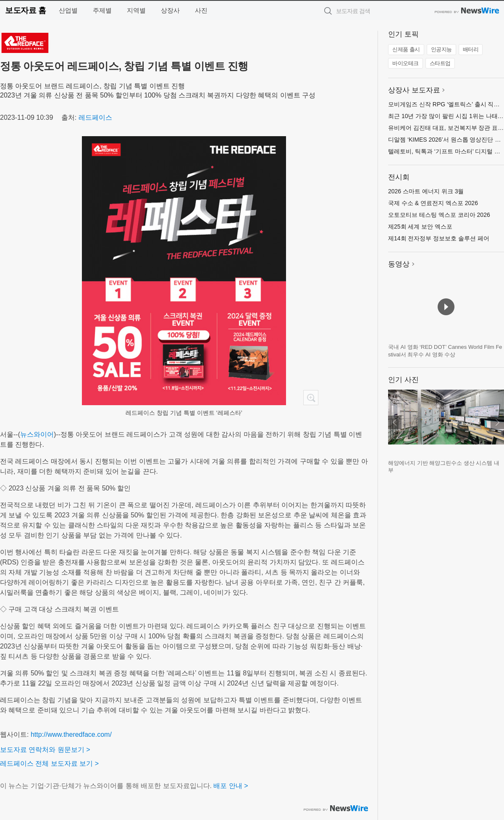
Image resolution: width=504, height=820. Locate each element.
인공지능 (441, 49)
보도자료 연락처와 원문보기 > (45, 750)
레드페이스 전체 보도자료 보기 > (49, 763)
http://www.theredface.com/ (71, 734)
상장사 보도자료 (414, 90)
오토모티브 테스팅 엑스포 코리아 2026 (439, 215)
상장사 (170, 10)
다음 (497, 422)
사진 (201, 10)
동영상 (399, 264)
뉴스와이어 (37, 434)
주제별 (102, 10)
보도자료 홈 (25, 10)
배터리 (471, 49)
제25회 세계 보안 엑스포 (420, 227)
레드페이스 (95, 117)
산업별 (68, 10)
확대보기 (311, 398)
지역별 (136, 10)
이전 (395, 422)
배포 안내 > (231, 786)
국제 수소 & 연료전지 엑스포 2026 (433, 203)
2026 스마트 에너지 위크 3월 (426, 191)
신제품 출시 (406, 49)
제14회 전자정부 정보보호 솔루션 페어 (439, 238)
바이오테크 (406, 63)
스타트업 (440, 63)
